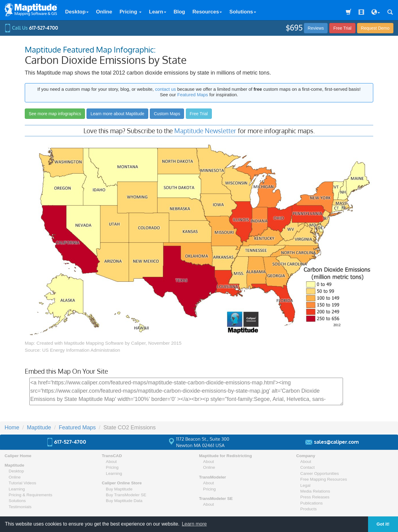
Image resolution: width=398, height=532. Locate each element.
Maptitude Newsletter (205, 131)
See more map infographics (55, 114)
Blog (179, 12)
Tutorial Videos (22, 483)
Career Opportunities (319, 473)
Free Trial (342, 28)
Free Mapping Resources (324, 479)
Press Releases (315, 497)
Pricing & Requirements (30, 495)
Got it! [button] (383, 524)
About (111, 462)
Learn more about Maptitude (117, 114)
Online (104, 12)
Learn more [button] (194, 524)
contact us (165, 89)
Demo (375, 28)
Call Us (31, 28)
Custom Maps (167, 114)
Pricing (131, 12)
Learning (17, 489)
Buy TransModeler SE (126, 495)
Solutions (243, 12)
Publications (311, 503)
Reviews (316, 28)
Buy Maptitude (119, 489)
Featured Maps (193, 95)
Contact (307, 467)
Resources (207, 12)
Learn (157, 12)
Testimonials (20, 507)
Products (308, 509)
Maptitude (39, 427)
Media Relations (315, 491)
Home (12, 427)
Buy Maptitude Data (124, 501)
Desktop (77, 12)
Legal (305, 485)
